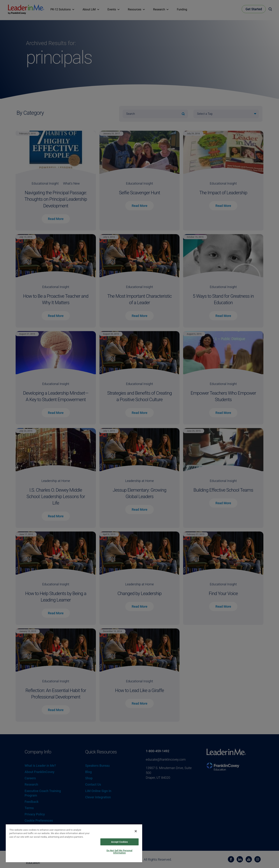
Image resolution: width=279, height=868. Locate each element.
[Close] (136, 831)
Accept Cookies (119, 842)
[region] (74, 843)
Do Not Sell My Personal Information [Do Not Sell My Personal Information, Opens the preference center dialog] (120, 852)
